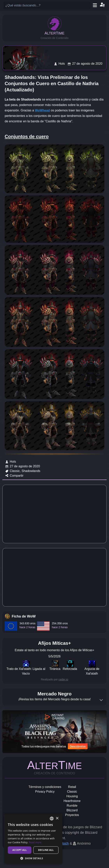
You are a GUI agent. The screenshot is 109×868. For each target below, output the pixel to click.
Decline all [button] (46, 850)
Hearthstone (72, 801)
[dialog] (33, 839)
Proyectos (72, 815)
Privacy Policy (45, 792)
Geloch (63, 843)
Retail (72, 787)
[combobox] (52, 819)
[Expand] (101, 700)
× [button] (57, 818)
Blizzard (72, 810)
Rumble (72, 806)
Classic (72, 792)
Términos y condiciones (45, 787)
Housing (72, 796)
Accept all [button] (20, 850)
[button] (33, 858)
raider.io (63, 679)
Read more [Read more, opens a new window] (35, 842)
